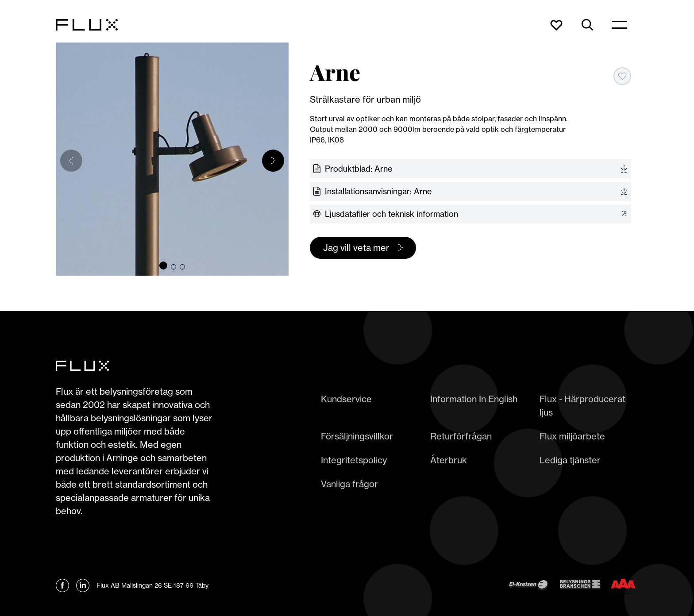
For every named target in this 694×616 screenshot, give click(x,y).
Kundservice (346, 399)
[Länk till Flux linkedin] (83, 585)
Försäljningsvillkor (357, 436)
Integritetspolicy (354, 460)
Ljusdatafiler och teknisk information (391, 214)
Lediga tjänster (570, 460)
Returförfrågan (461, 436)
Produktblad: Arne (359, 169)
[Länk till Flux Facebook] (62, 585)
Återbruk (449, 460)
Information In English (474, 399)
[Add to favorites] (622, 76)
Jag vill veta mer (356, 248)
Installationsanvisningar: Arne (378, 191)
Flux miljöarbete (572, 436)
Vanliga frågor (349, 484)
